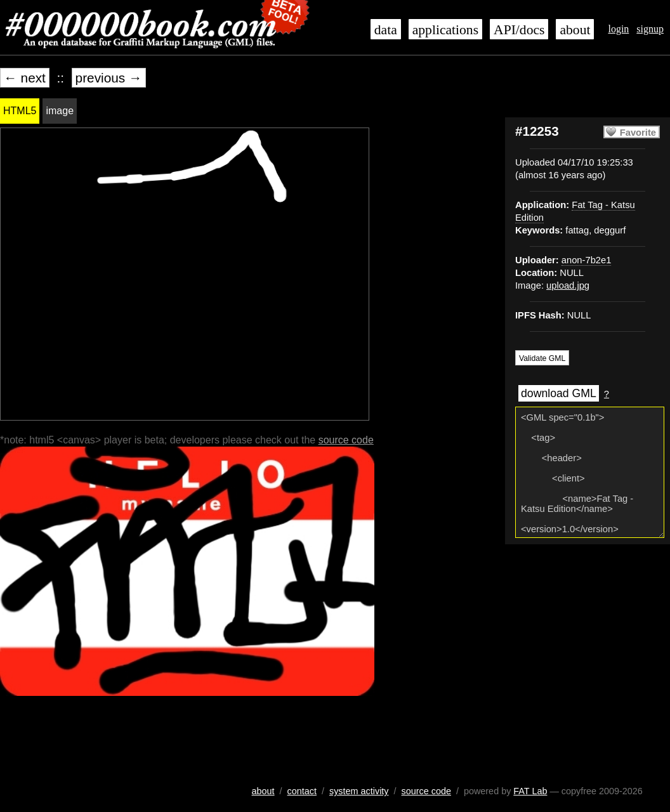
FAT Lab (530, 791)
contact (302, 791)
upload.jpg (568, 285)
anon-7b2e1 (587, 260)
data (386, 30)
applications (445, 30)
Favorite (638, 133)
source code (346, 440)
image (60, 111)
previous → (109, 78)
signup (650, 29)
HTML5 (20, 111)
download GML (559, 393)
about (575, 30)
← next (25, 78)
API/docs (519, 30)
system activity (359, 791)
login (618, 29)
